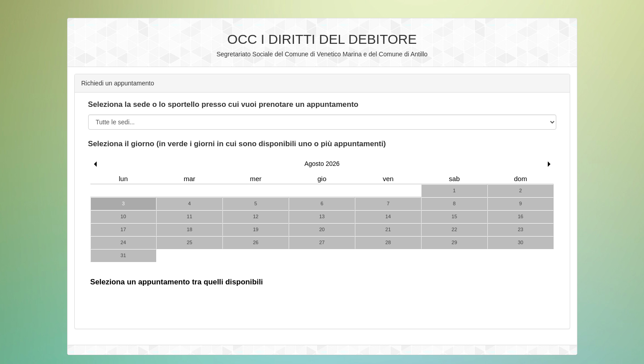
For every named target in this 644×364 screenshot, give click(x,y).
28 (388, 242)
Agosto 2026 (322, 164)
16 (520, 216)
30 (520, 242)
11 (189, 216)
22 (454, 229)
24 (123, 242)
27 (322, 242)
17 (123, 229)
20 (322, 229)
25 (189, 242)
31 (123, 255)
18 (189, 229)
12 (256, 216)
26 (256, 242)
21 (388, 229)
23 (520, 229)
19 (256, 229)
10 (123, 216)
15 (454, 216)
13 (322, 216)
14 (388, 216)
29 (454, 242)
